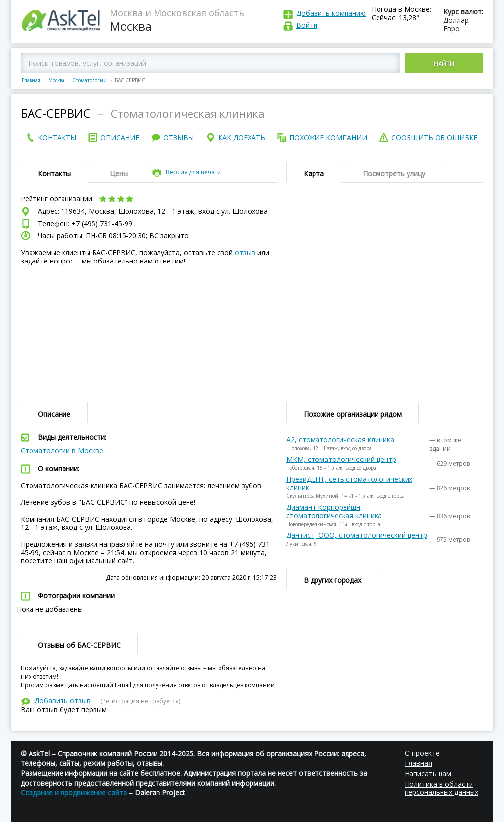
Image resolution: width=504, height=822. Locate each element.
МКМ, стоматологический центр (341, 459)
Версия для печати (193, 172)
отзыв (245, 252)
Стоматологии (90, 80)
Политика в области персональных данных (441, 788)
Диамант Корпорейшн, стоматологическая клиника (334, 511)
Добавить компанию (331, 13)
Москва (56, 80)
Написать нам (428, 773)
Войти (307, 25)
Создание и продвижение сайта (74, 793)
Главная (31, 80)
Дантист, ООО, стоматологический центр (357, 535)
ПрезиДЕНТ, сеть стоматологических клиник (349, 483)
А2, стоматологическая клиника (340, 440)
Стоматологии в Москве (62, 450)
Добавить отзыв (63, 701)
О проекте (422, 753)
